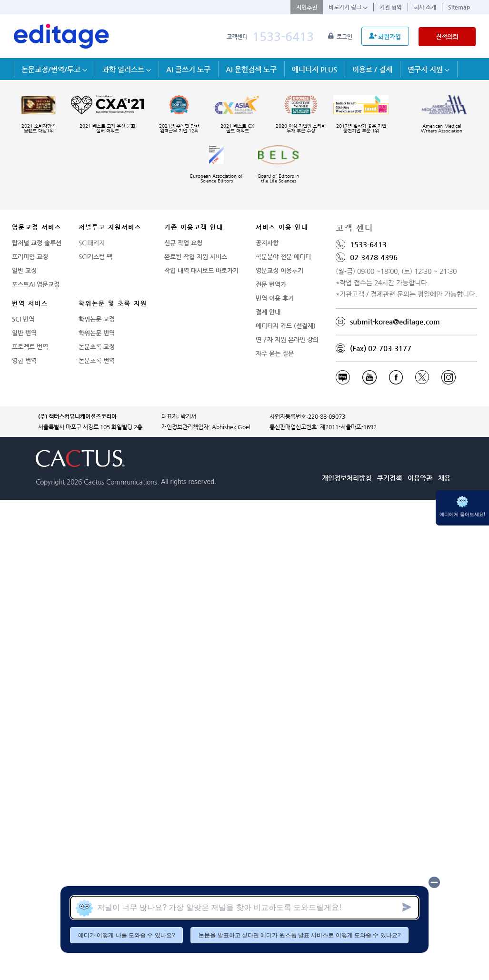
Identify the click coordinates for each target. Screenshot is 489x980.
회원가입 (385, 36)
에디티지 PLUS (314, 69)
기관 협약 (391, 7)
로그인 (341, 37)
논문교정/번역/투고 (54, 69)
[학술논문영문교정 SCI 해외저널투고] (61, 36)
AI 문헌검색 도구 (251, 69)
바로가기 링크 (348, 7)
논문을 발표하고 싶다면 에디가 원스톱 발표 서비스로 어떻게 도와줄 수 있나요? (299, 935)
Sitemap (459, 7)
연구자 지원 (429, 69)
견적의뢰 (447, 36)
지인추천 (307, 7)
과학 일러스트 (127, 69)
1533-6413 (283, 36)
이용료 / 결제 (372, 69)
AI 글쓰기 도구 (188, 69)
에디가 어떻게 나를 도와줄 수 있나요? (126, 935)
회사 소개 (425, 7)
